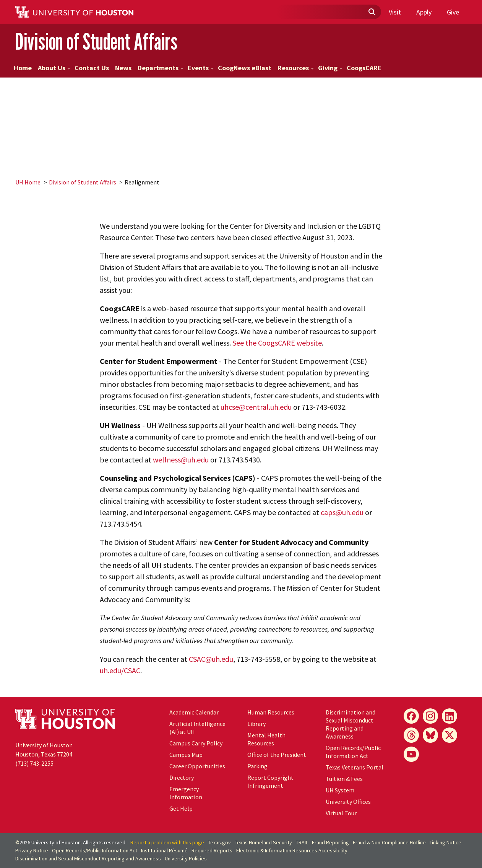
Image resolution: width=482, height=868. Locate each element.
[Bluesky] (430, 735)
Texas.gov (219, 842)
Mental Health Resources (266, 739)
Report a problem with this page (167, 842)
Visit (395, 12)
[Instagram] (430, 716)
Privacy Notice (32, 850)
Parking (257, 766)
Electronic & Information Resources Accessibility (292, 850)
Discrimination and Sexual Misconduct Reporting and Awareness (351, 724)
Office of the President (277, 755)
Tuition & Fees (344, 779)
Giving (330, 68)
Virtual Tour (341, 813)
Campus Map (186, 755)
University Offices (348, 802)
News (123, 68)
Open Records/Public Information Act (353, 752)
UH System (340, 790)
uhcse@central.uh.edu (256, 407)
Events (201, 68)
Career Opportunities (197, 766)
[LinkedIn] (450, 716)
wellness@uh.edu (181, 460)
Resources (296, 68)
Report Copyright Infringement (270, 782)
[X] (450, 735)
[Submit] (372, 12)
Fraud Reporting (330, 842)
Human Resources (271, 712)
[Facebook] (411, 716)
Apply (424, 12)
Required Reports (212, 850)
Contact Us (92, 68)
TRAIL (302, 842)
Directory (182, 777)
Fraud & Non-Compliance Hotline (389, 842)
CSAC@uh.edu (211, 659)
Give (453, 12)
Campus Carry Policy (196, 743)
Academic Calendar (194, 712)
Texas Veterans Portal (355, 767)
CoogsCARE (364, 68)
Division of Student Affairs (96, 41)
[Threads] (411, 735)
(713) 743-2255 (34, 763)
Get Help (181, 808)
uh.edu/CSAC (120, 670)
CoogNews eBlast (245, 68)
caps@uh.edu (342, 512)
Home (23, 68)
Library (256, 724)
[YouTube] (411, 754)
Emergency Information (186, 793)
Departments (161, 68)
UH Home (28, 182)
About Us (54, 68)
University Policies (186, 858)
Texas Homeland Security (263, 842)
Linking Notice (445, 842)
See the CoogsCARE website (277, 343)
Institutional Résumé (164, 850)
